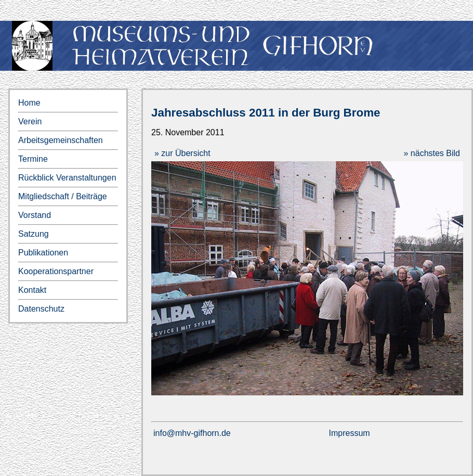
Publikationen (43, 253)
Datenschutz (41, 309)
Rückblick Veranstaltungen (67, 178)
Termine (33, 159)
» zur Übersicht (182, 153)
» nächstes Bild (432, 153)
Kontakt (32, 290)
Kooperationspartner (56, 271)
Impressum (350, 433)
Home (29, 103)
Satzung (34, 234)
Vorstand (35, 215)
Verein (30, 121)
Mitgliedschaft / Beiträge (63, 196)
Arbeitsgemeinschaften (61, 140)
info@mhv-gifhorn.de (192, 433)
